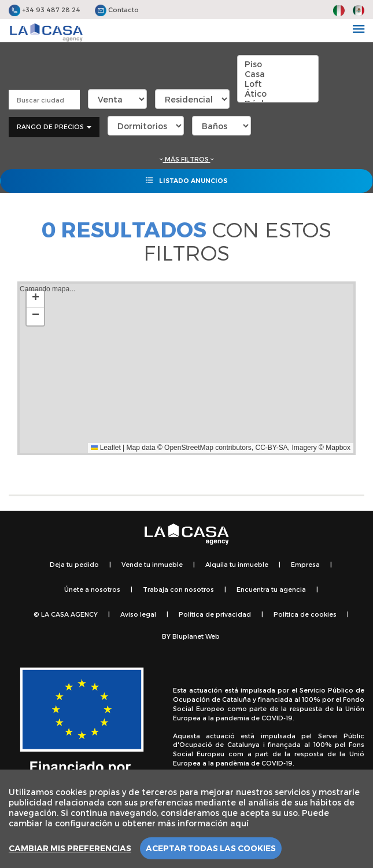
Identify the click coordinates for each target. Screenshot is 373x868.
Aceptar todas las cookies (211, 848)
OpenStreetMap (189, 448)
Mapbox (338, 448)
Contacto (117, 10)
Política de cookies (305, 614)
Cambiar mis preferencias (70, 848)
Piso (278, 64)
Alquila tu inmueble (237, 564)
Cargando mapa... (185, 368)
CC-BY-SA (272, 448)
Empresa (305, 564)
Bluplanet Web (196, 636)
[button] (35, 299)
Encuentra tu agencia (271, 589)
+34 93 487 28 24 (45, 10)
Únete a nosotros (92, 589)
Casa (278, 74)
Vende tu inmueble (152, 564)
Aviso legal (138, 614)
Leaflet (106, 448)
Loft (278, 84)
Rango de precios (54, 127)
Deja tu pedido (74, 564)
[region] (186, 819)
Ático (278, 94)
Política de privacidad (215, 614)
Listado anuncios (186, 180)
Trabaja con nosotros (178, 589)
